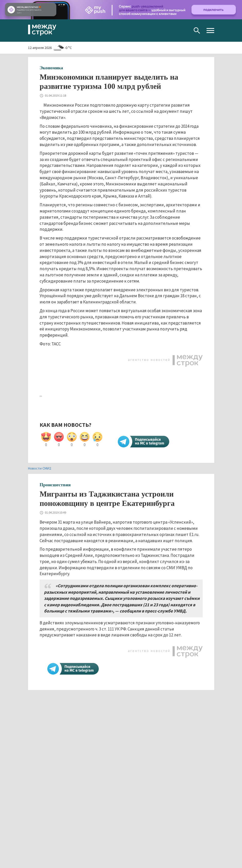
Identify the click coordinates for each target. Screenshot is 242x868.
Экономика (51, 68)
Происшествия (55, 485)
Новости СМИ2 (40, 468)
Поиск (197, 31)
